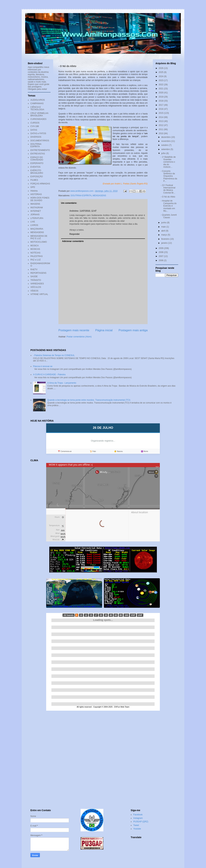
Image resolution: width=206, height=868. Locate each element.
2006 (161, 260)
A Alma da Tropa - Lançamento (62, 383)
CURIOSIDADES (38, 119)
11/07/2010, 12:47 (88, 211)
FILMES (34, 180)
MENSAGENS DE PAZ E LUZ (39, 237)
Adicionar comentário (73, 241)
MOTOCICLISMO (39, 242)
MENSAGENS (99, 196)
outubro (165, 145)
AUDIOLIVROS (38, 100)
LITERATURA (37, 218)
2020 (161, 93)
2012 (161, 125)
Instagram (138, 818)
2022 (161, 85)
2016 (161, 109)
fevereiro (166, 239)
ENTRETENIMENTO (40, 150)
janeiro (165, 243)
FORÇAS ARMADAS (40, 184)
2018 (161, 101)
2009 (161, 248)
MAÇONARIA (37, 229)
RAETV (34, 270)
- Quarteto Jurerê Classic (169, 216)
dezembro (166, 137)
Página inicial (104, 330)
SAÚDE (34, 276)
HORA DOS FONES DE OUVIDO (40, 199)
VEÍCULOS (36, 287)
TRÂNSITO (36, 280)
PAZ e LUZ (35, 260)
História (34, 191)
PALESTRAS (37, 256)
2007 (161, 256)
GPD (33, 187)
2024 (161, 76)
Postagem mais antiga (133, 330)
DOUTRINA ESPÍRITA (81, 196)
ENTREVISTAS (38, 154)
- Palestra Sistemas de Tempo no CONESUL (54, 355)
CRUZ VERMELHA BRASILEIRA (39, 114)
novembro (166, 141)
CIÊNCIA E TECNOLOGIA (37, 108)
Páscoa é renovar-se (43, 366)
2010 (161, 133)
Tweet (136, 825)
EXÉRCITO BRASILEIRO (37, 172)
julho (164, 153)
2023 (161, 80)
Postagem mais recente (74, 330)
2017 (161, 105)
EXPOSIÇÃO (37, 177)
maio (164, 227)
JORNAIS (35, 215)
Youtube (137, 829)
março (164, 235)
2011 (161, 129)
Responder (75, 234)
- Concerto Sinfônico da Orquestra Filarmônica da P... (169, 176)
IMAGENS (35, 204)
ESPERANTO (37, 163)
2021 (161, 89)
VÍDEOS (34, 291)
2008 (161, 252)
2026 (161, 68)
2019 (161, 97)
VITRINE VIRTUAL (39, 294)
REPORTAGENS (38, 273)
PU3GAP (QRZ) (141, 822)
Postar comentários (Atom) (79, 337)
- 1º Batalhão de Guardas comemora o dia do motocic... (168, 162)
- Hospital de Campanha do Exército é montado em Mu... (169, 206)
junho (164, 223)
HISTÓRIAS (36, 194)
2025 (161, 72)
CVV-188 (35, 126)
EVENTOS (35, 167)
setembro (166, 149)
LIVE (33, 222)
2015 (161, 113)
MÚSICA (35, 246)
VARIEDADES (37, 284)
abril (164, 231)
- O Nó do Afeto (168, 197)
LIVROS (34, 225)
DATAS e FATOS (38, 133)
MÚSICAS (35, 249)
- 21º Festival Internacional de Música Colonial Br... (168, 189)
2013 (161, 121)
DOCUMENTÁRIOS (40, 141)
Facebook (138, 815)
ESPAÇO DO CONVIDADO (37, 159)
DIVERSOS (36, 137)
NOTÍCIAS (35, 253)
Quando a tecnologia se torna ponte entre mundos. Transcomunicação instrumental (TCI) (89, 400)
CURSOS (35, 123)
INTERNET (36, 211)
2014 (161, 117)
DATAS (34, 130)
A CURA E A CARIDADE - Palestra (49, 375)
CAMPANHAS (37, 103)
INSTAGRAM (37, 208)
